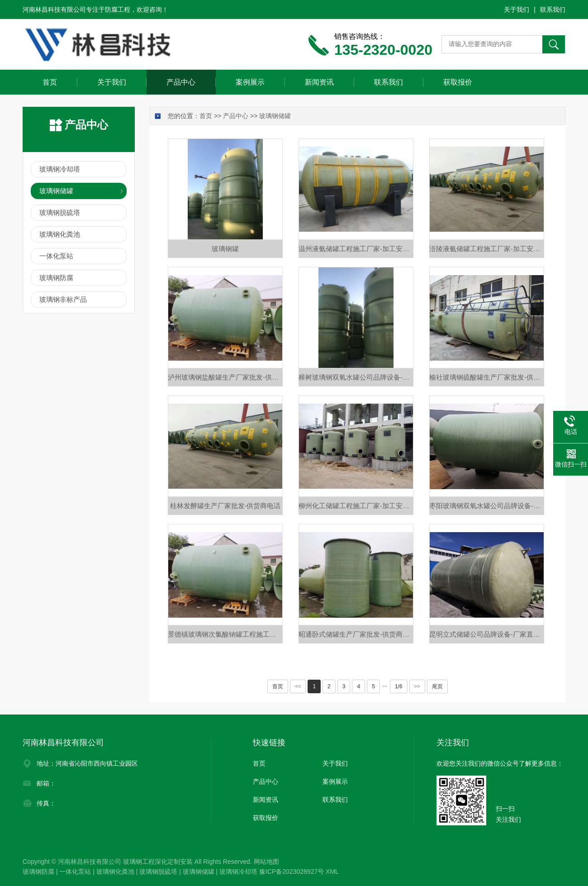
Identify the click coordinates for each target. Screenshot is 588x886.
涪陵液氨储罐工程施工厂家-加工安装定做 (487, 249)
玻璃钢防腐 (56, 278)
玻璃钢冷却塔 (60, 169)
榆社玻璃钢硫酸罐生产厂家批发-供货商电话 (487, 377)
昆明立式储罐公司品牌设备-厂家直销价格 (487, 634)
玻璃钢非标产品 (63, 299)
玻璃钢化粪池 (60, 234)
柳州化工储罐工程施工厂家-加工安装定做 (356, 506)
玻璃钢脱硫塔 (60, 212)
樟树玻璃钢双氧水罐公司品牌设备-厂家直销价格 (356, 377)
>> (417, 686)
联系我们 (553, 10)
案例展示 (250, 82)
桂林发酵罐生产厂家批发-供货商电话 (225, 506)
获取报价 (458, 82)
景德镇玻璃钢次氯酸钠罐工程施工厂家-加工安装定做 (225, 634)
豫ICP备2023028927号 (292, 872)
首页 (50, 82)
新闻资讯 (319, 82)
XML (332, 872)
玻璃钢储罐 (56, 191)
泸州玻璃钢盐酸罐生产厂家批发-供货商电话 (225, 377)
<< (298, 686)
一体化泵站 (56, 256)
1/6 (399, 686)
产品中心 (181, 82)
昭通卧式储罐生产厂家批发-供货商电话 (356, 634)
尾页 (437, 686)
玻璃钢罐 (225, 249)
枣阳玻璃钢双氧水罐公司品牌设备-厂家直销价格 (487, 506)
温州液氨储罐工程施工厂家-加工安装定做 (356, 249)
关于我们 (517, 10)
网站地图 (266, 862)
